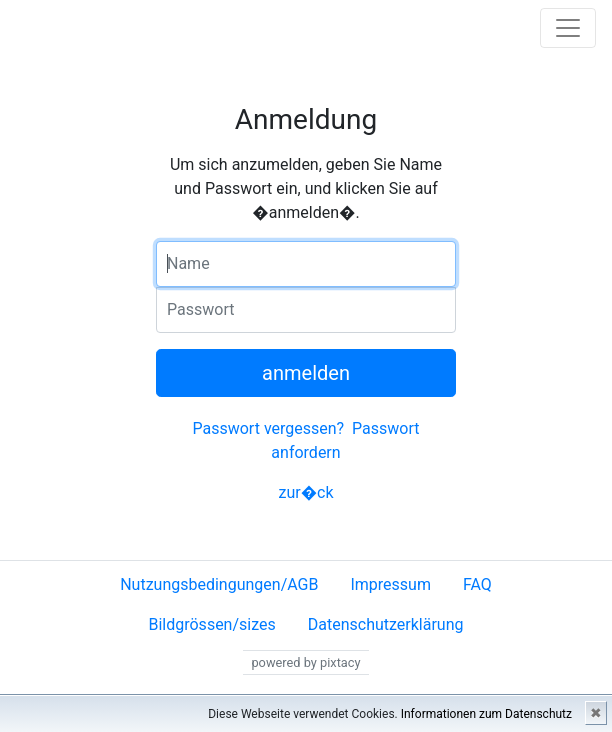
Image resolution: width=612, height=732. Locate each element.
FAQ (477, 584)
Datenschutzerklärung (386, 624)
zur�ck (305, 492)
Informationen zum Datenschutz (486, 714)
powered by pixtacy (305, 662)
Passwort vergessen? (268, 428)
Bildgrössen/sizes (211, 624)
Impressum (390, 584)
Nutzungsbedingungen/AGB (219, 584)
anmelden (306, 373)
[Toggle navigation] (568, 28)
